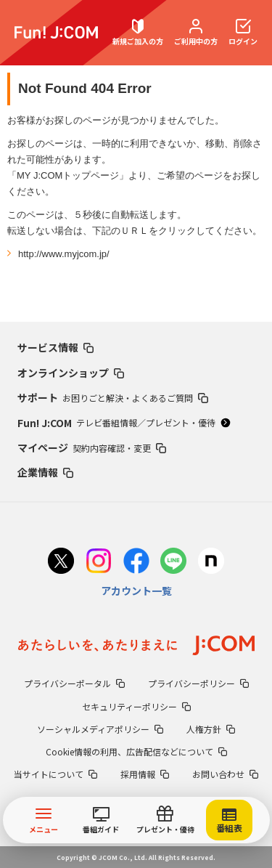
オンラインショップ (71, 373)
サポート (113, 397)
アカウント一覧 (136, 591)
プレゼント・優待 (165, 820)
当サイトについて (55, 774)
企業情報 (45, 472)
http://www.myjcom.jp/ (64, 254)
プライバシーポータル (74, 683)
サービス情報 (55, 347)
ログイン (243, 33)
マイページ (92, 447)
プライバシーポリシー (198, 683)
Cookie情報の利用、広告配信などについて (136, 751)
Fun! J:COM (124, 423)
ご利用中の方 (196, 33)
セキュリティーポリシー (136, 706)
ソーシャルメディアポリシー (100, 729)
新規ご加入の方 (138, 33)
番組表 (229, 821)
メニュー (44, 820)
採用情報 (145, 774)
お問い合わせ (225, 774)
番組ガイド (101, 821)
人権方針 (211, 729)
